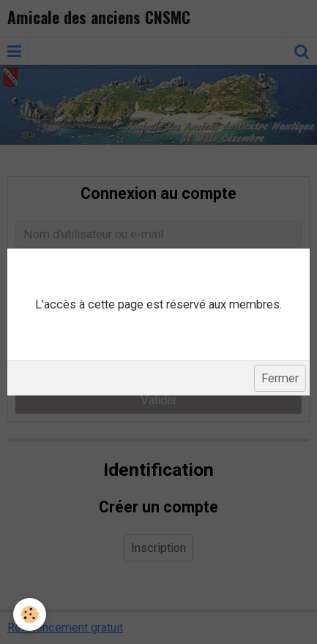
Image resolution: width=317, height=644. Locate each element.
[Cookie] (30, 614)
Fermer (280, 378)
